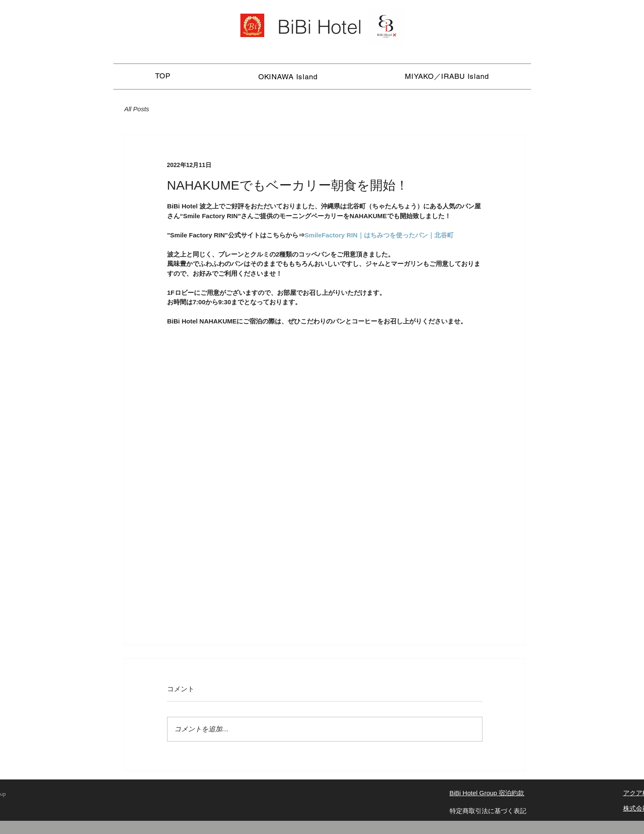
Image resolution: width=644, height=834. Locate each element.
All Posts (137, 109)
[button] (288, 76)
